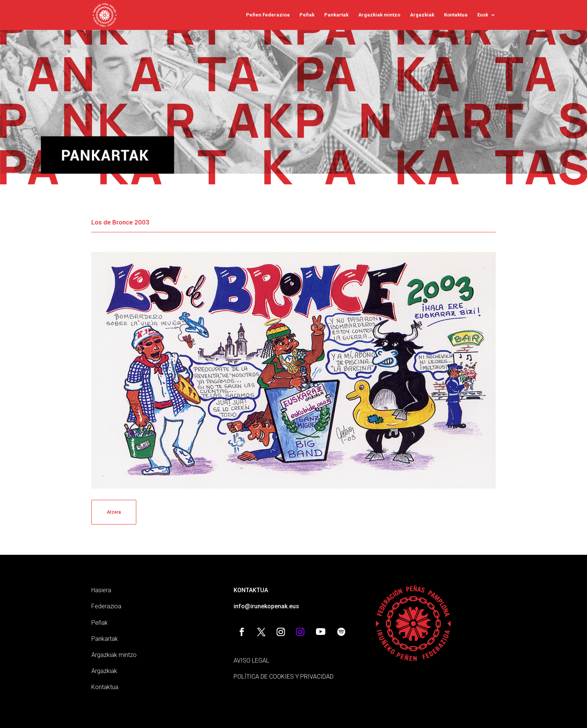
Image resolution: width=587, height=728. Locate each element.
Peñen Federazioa (268, 15)
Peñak (307, 15)
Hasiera (101, 590)
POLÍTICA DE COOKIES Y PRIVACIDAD (284, 677)
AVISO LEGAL (251, 660)
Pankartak (336, 15)
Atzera (114, 512)
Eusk (483, 15)
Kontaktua (456, 15)
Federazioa (106, 606)
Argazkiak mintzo (379, 15)
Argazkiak (422, 15)
